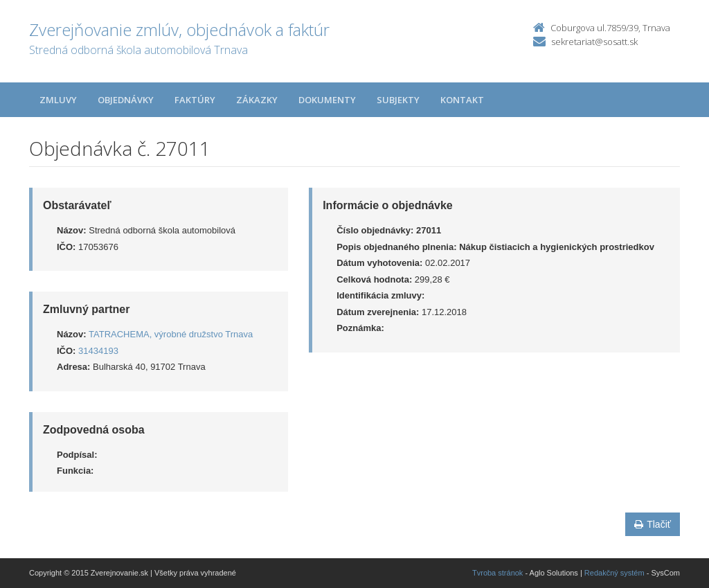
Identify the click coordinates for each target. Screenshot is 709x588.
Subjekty (398, 100)
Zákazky (257, 100)
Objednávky (126, 100)
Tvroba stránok (497, 573)
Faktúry (195, 100)
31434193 (98, 351)
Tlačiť (653, 524)
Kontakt (462, 100)
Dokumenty (327, 100)
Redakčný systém (614, 573)
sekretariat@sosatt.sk (594, 42)
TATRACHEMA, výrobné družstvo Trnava (171, 334)
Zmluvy (58, 100)
